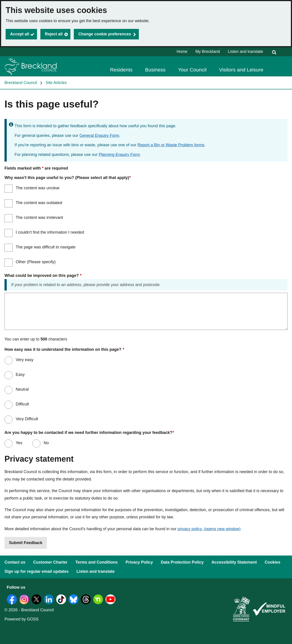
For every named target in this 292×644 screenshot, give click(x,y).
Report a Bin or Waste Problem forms (171, 145)
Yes (18, 443)
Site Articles (56, 83)
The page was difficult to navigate (46, 247)
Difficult (22, 404)
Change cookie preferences (105, 34)
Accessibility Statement (234, 562)
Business (155, 70)
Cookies (272, 562)
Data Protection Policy (182, 562)
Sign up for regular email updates (37, 571)
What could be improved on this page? (43, 276)
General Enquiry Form (99, 136)
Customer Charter (50, 562)
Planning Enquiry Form (119, 155)
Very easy (25, 360)
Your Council (192, 70)
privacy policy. (209, 529)
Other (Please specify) (36, 262)
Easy (20, 375)
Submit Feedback (26, 543)
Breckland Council (21, 83)
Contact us (15, 562)
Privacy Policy (139, 562)
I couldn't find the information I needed (50, 232)
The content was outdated (39, 203)
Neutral (22, 389)
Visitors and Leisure (241, 70)
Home (182, 52)
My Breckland (208, 52)
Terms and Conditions (97, 562)
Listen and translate (245, 52)
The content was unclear (38, 188)
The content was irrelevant (39, 218)
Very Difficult (27, 419)
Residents (121, 70)
